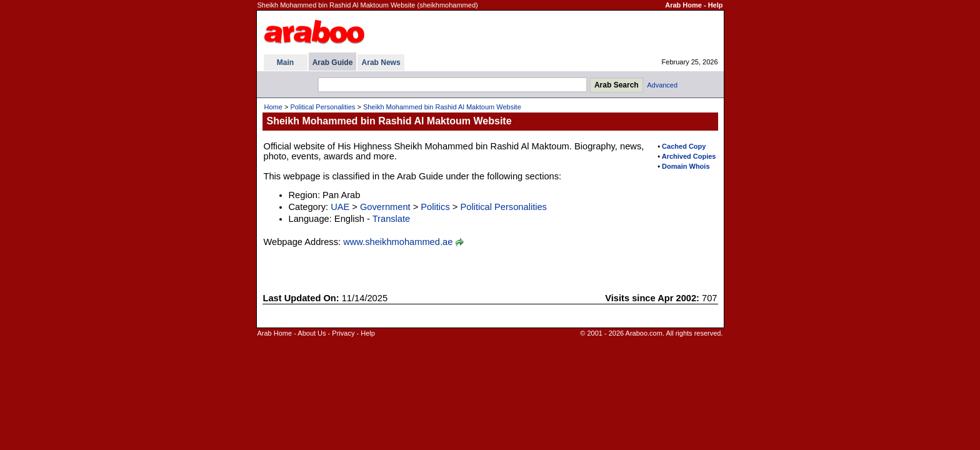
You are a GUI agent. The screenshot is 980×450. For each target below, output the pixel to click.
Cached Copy (684, 146)
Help (716, 5)
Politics (435, 207)
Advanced (662, 85)
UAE (340, 207)
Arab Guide (333, 62)
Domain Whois (686, 166)
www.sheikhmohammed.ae (398, 242)
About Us (312, 333)
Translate (392, 219)
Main (285, 62)
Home (273, 107)
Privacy (343, 333)
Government (385, 207)
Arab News (381, 62)
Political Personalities (322, 107)
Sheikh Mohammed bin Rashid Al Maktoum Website (442, 107)
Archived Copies (689, 156)
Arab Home (683, 5)
